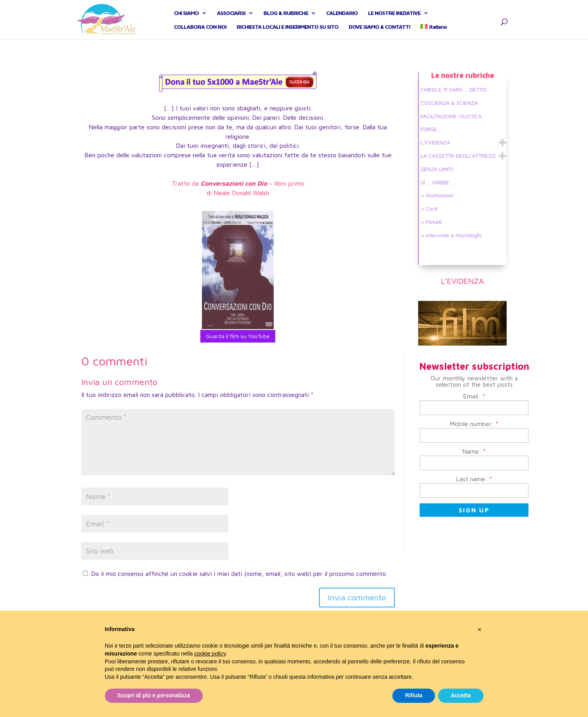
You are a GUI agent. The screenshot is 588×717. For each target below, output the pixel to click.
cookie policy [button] (210, 654)
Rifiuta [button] (414, 695)
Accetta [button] (461, 695)
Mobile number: (474, 424)
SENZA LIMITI (439, 169)
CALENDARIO (342, 22)
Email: (474, 396)
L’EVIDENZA (438, 145)
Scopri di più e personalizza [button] (154, 695)
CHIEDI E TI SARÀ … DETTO (455, 98)
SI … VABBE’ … (441, 181)
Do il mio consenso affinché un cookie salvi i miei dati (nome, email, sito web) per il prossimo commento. (239, 574)
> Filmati (435, 216)
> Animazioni (439, 192)
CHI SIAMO (186, 22)
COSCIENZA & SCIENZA (451, 110)
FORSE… (434, 133)
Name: (474, 451)
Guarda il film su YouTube (238, 336)
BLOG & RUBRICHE (286, 22)
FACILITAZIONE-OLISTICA (452, 122)
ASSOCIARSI (231, 22)
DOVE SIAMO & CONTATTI (379, 36)
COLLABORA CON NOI (200, 36)
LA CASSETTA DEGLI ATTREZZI (458, 157)
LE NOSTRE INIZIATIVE (394, 22)
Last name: (474, 479)
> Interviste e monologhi (452, 228)
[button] (480, 629)
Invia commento (357, 597)
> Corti (433, 204)
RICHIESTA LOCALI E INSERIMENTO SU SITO (287, 36)
